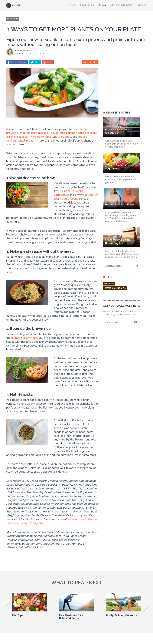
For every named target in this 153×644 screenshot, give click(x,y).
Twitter (24, 523)
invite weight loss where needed (50, 137)
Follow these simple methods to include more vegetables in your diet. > (121, 179)
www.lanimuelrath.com (82, 519)
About (142, 5)
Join (136, 322)
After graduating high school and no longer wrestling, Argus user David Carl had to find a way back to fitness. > (121, 217)
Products (87, 5)
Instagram (36, 523)
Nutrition (109, 284)
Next (146, 607)
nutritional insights (115, 288)
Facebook (12, 523)
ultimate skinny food (24, 338)
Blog (102, 5)
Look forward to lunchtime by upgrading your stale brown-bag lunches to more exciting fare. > (122, 254)
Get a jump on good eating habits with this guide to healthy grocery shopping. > (121, 144)
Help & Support (122, 5)
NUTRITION (12, 19)
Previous (7, 607)
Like (93, 62)
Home (72, 5)
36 (85, 62)
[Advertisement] (122, 83)
